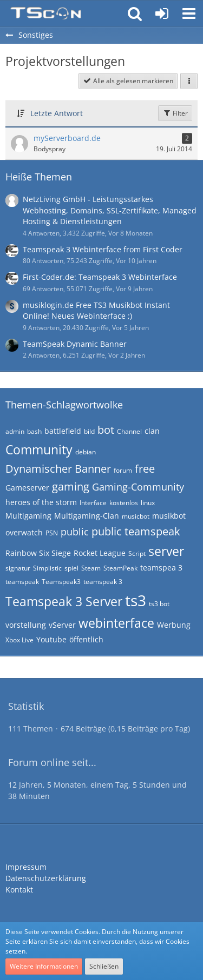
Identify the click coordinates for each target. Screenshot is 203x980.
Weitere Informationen (44, 966)
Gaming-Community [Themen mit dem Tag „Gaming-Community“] (138, 487)
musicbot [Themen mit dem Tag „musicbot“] (136, 516)
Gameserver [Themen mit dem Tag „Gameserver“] (27, 488)
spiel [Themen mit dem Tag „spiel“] (71, 568)
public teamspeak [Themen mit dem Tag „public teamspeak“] (136, 531)
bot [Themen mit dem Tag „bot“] (106, 430)
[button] (189, 14)
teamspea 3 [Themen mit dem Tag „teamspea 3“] (161, 568)
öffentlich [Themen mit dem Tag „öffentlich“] (86, 639)
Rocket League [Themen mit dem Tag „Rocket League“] (100, 553)
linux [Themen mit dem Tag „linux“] (148, 503)
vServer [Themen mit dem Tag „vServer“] (62, 625)
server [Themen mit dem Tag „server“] (166, 551)
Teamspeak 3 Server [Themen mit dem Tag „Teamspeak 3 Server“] (64, 601)
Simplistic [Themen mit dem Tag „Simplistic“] (47, 568)
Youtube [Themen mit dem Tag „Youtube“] (51, 639)
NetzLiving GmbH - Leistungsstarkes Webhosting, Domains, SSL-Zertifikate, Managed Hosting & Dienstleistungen (110, 210)
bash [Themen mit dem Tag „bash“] (34, 431)
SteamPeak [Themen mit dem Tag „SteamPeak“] (120, 568)
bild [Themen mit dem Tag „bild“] (89, 431)
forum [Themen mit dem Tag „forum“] (123, 470)
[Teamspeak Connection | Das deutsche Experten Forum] (46, 14)
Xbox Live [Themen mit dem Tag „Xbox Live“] (19, 640)
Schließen (104, 966)
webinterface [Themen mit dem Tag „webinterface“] (116, 623)
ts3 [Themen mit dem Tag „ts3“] (136, 600)
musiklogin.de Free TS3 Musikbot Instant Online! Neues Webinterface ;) (96, 311)
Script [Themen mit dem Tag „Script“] (137, 553)
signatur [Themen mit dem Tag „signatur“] (18, 568)
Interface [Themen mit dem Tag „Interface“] (93, 503)
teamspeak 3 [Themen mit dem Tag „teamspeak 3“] (103, 582)
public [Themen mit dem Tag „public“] (75, 532)
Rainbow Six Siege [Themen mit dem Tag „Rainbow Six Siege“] (38, 553)
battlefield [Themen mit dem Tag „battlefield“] (63, 431)
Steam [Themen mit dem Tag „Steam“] (91, 568)
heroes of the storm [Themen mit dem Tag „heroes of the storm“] (41, 502)
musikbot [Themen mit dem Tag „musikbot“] (169, 516)
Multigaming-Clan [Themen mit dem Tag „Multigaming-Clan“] (87, 516)
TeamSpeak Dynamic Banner (75, 344)
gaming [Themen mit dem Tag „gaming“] (71, 486)
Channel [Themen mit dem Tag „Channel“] (129, 431)
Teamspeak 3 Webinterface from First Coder (103, 249)
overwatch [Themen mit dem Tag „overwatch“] (24, 532)
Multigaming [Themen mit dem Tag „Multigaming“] (28, 516)
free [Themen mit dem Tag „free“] (145, 469)
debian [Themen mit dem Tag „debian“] (86, 452)
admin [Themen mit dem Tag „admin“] (15, 431)
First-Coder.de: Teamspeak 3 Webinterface (100, 277)
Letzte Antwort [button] (57, 113)
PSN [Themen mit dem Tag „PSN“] (52, 533)
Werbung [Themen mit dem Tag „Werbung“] (174, 625)
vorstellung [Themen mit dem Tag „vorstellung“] (26, 625)
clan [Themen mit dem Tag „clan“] (152, 431)
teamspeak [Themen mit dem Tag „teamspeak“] (22, 582)
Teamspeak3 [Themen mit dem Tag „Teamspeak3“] (61, 582)
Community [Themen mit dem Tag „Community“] (39, 449)
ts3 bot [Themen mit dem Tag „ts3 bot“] (159, 604)
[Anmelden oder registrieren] (162, 14)
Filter (175, 113)
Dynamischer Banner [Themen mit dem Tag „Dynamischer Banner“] (58, 469)
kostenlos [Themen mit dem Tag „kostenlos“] (124, 503)
